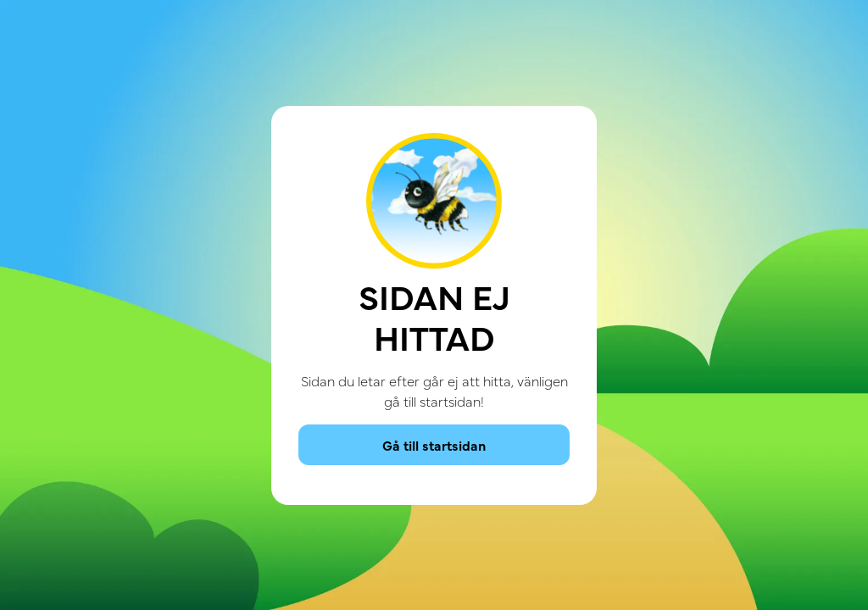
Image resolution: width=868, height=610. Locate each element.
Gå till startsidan (434, 445)
